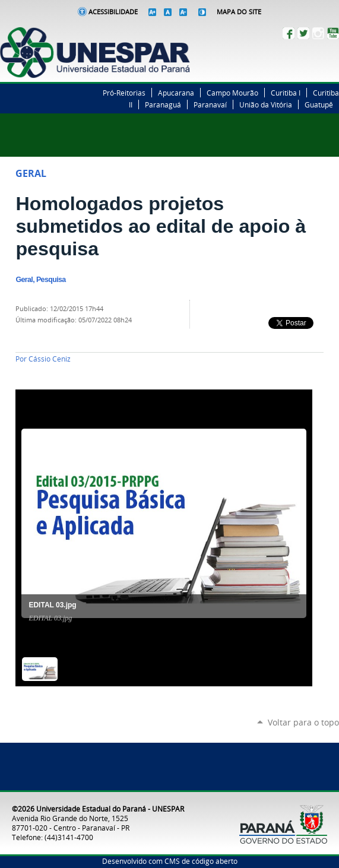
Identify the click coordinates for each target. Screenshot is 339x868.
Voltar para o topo (303, 722)
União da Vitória (266, 104)
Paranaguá (163, 104)
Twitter (303, 33)
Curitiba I (286, 93)
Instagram (318, 33)
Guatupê (319, 104)
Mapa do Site (239, 12)
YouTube (333, 33)
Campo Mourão (232, 93)
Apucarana (176, 93)
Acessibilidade (113, 12)
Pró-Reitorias (124, 93)
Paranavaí (210, 104)
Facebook (289, 33)
